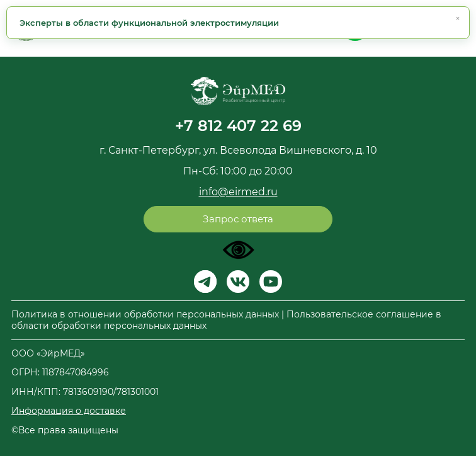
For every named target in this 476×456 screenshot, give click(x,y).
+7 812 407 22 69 (238, 126)
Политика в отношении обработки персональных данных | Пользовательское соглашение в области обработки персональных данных (226, 320)
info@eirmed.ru (238, 192)
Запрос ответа (238, 219)
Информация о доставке (69, 411)
